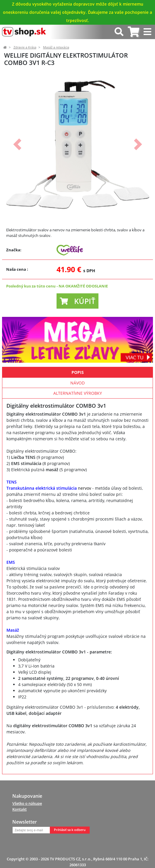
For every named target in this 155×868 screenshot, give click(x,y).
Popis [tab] (78, 372)
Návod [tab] (77, 383)
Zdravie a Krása (25, 47)
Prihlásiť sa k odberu (70, 830)
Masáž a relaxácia (56, 47)
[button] (17, 144)
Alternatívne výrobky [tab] (78, 393)
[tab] (133, 32)
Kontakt (19, 809)
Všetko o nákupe (27, 803)
